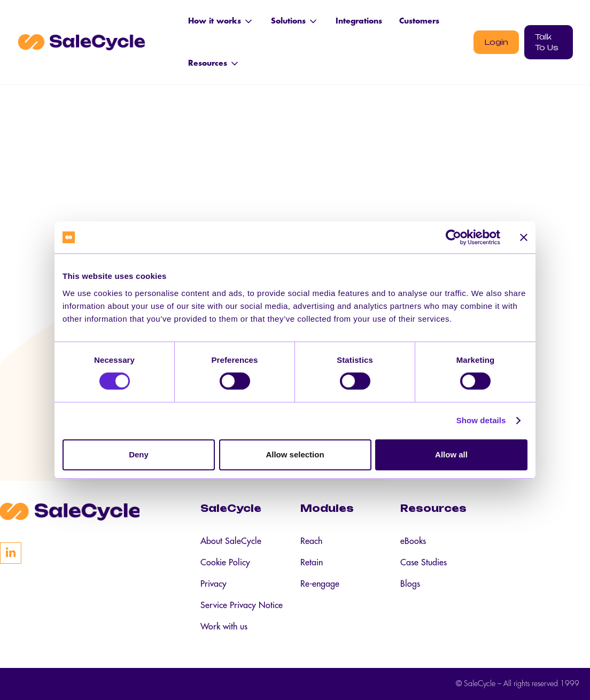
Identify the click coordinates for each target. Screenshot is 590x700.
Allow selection (295, 454)
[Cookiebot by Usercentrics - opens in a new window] (453, 237)
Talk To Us (547, 42)
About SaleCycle (231, 541)
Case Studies (424, 563)
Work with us (224, 627)
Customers (419, 21)
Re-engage (320, 584)
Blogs (410, 584)
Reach (311, 541)
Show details (481, 420)
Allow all (451, 454)
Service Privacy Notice (242, 605)
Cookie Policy (225, 563)
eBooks (413, 541)
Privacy (214, 584)
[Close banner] (524, 237)
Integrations (359, 21)
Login (496, 42)
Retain (312, 563)
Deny (139, 454)
